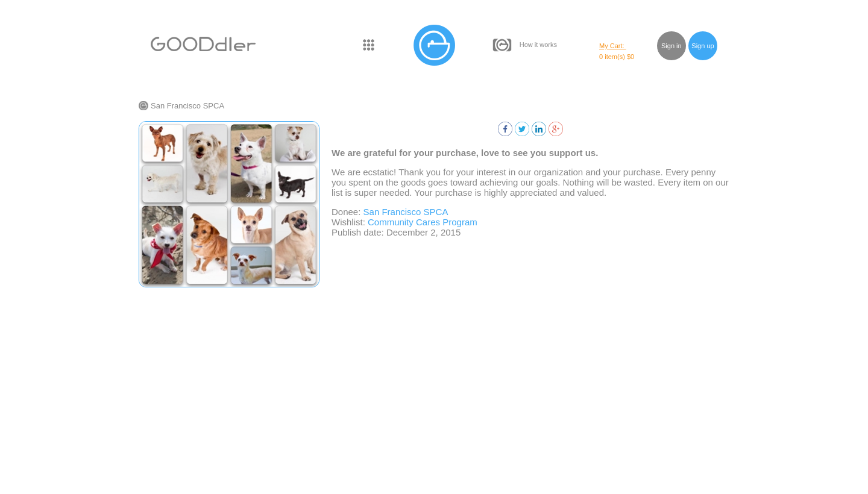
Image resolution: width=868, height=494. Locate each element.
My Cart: (613, 46)
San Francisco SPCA (187, 106)
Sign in (671, 46)
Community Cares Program (423, 222)
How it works (538, 45)
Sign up (703, 46)
